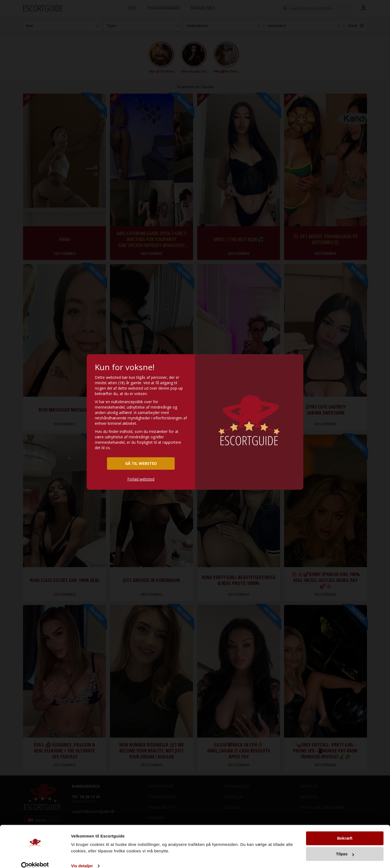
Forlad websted (141, 479)
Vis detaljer (82, 857)
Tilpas (345, 845)
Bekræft (345, 830)
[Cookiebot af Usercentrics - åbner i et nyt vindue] (35, 857)
